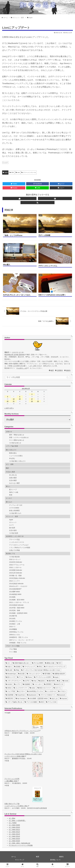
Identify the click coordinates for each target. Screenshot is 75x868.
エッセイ (9, 498)
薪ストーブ (13, 490)
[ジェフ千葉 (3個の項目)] (10, 691)
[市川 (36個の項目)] (59, 663)
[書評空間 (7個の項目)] (51, 681)
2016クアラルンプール (17, 565)
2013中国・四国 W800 (17, 608)
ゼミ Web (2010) (14, 827)
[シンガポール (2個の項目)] (51, 691)
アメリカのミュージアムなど (19, 545)
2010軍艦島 (13, 629)
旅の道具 (12, 528)
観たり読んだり (11, 450)
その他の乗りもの (15, 513)
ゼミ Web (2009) (14, 825)
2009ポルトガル (15, 635)
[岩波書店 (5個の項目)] (27, 684)
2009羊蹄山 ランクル (16, 632)
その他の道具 (14, 533)
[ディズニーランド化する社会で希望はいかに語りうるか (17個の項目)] (41, 670)
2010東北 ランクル (16, 621)
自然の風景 (13, 478)
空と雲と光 (13, 475)
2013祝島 (12, 597)
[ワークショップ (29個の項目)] (29, 667)
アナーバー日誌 (14, 540)
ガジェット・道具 (12, 516)
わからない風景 (14, 483)
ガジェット (13, 522)
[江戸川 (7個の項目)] (26, 681)
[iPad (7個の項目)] (34, 681)
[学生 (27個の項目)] (39, 667)
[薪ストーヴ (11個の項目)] (10, 677)
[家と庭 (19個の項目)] (9, 670)
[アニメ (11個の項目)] (20, 677)
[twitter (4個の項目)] (32, 688)
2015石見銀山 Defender (17, 578)
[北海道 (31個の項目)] (17, 667)
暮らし (8, 486)
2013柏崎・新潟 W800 (17, 600)
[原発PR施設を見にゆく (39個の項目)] (21, 663)
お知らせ (9, 432)
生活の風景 (13, 480)
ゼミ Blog (12, 818)
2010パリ (12, 627)
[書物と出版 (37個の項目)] (50, 663)
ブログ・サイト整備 (13, 646)
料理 (11, 495)
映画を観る (13, 453)
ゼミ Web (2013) (14, 834)
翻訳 (7, 468)
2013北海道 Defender (16, 605)
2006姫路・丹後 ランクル (18, 643)
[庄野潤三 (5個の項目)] (48, 684)
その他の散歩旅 (14, 557)
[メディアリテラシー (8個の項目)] (13, 681)
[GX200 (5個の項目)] (9, 684)
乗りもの (9, 502)
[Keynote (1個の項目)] (63, 698)
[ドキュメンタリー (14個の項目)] (34, 674)
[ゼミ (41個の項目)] (8, 663)
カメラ (11, 525)
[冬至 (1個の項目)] (42, 702)
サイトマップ (20, 860)
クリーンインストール (29, 172)
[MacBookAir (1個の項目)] (32, 695)
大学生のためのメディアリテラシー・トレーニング (22, 731)
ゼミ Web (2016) (14, 841)
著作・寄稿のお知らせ (17, 435)
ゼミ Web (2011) (14, 830)
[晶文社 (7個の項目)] (42, 681)
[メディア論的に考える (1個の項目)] (14, 702)
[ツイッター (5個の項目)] (37, 684)
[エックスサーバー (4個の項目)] (20, 688)
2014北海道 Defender (16, 584)
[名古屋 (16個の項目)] (21, 674)
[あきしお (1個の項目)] (54, 698)
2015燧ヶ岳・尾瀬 (15, 576)
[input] (37, 377)
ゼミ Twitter (13, 823)
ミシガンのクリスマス (17, 542)
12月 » (11, 408)
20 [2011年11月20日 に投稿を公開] (8, 401)
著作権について (55, 860)
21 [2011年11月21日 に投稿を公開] (14, 401)
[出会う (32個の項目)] (9, 667)
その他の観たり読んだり (17, 461)
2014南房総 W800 (15, 594)
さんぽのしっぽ (22, 368)
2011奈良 (12, 618)
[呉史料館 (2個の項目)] (9, 695)
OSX (12, 172)
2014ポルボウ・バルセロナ (18, 586)
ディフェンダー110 (16, 505)
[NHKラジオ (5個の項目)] (59, 684)
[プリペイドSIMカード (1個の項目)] (47, 695)
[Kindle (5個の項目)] (65, 681)
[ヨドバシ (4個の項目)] (57, 688)
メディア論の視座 (12, 446)
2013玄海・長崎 (15, 610)
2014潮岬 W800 (15, 592)
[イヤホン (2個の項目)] (62, 691)
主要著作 (60, 370)
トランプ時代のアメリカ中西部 (20, 548)
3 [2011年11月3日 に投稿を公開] (32, 394)
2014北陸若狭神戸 (15, 589)
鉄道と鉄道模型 (14, 511)
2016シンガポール (15, 567)
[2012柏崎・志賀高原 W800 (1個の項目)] (38, 698)
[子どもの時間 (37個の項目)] (37, 663)
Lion (18, 172)
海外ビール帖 (14, 492)
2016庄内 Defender (16, 562)
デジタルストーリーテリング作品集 (21, 845)
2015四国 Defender (16, 570)
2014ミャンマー (15, 581)
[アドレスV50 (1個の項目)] (51, 702)
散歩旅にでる (10, 553)
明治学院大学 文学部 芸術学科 (15, 355)
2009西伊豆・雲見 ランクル (19, 637)
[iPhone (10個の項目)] (29, 677)
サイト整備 (13, 652)
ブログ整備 (13, 649)
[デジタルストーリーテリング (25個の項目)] (55, 667)
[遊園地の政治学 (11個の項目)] (59, 674)
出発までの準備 (14, 550)
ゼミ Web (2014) (14, 836)
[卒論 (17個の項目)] (17, 670)
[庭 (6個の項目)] (59, 681)
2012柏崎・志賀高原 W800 (18, 613)
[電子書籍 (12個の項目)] (47, 674)
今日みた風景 (10, 472)
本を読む (12, 458)
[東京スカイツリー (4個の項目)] (44, 688)
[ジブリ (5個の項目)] (17, 684)
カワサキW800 (14, 508)
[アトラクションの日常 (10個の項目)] (42, 677)
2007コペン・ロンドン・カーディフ (21, 640)
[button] (68, 377)
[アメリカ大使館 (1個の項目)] (31, 702)
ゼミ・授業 (10, 464)
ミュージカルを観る (16, 456)
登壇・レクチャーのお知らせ (19, 437)
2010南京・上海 (15, 624)
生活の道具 (13, 530)
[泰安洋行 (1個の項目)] (9, 698)
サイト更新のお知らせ (17, 440)
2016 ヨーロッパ (15, 559)
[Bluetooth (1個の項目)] (61, 695)
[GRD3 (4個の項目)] (8, 688)
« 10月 (7, 408)
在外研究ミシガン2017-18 (15, 536)
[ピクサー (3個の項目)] (21, 691)
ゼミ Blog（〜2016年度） (17, 821)
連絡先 (68, 370)
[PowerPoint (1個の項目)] (20, 695)
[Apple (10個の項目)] (56, 677)
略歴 (52, 370)
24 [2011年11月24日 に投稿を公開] (32, 401)
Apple (5, 172)
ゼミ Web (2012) (14, 832)
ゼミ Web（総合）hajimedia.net (19, 843)
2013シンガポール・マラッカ (19, 602)
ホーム (14, 857)
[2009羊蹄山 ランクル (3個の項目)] (35, 691)
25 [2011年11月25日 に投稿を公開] (38, 401)
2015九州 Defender (16, 573)
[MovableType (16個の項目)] (11, 674)
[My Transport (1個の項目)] (21, 698)
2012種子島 (13, 616)
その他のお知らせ (15, 443)
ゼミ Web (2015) (14, 839)
